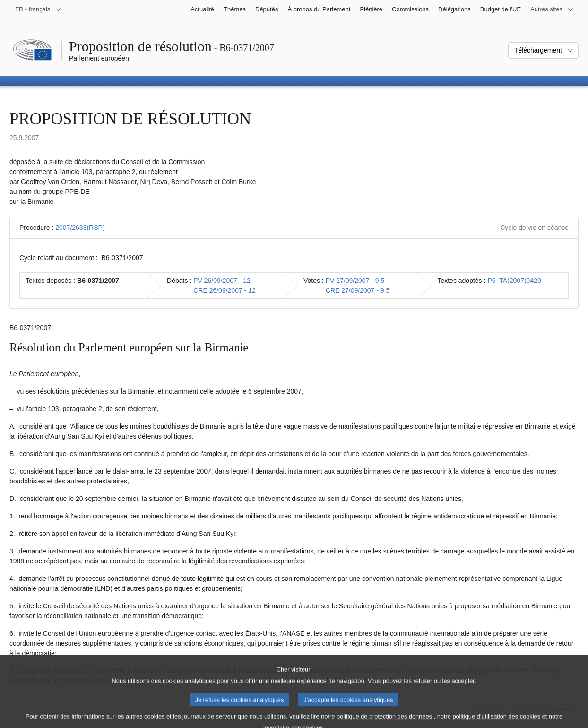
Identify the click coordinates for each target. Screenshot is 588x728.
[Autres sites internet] (552, 9)
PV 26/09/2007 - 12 (222, 281)
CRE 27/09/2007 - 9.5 (358, 290)
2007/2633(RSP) (80, 228)
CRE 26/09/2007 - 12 (225, 290)
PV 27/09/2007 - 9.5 (355, 281)
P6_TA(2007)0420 (514, 281)
